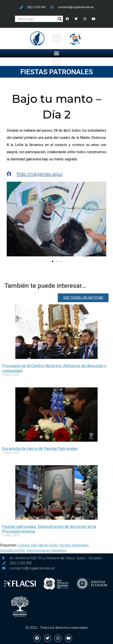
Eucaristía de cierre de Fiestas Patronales (40, 449)
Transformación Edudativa (46, 551)
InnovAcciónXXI (12, 551)
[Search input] (37, 19)
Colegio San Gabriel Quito (38, 545)
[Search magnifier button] (60, 19)
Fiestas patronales (74, 545)
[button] (57, 39)
